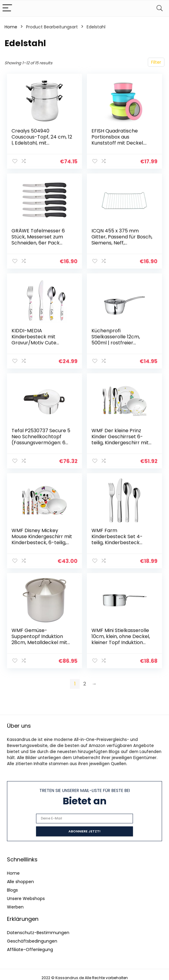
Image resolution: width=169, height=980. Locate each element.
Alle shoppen (20, 882)
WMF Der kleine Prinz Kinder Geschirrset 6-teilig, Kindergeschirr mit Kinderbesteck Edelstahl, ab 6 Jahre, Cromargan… (121, 443)
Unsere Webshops (26, 899)
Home (11, 27)
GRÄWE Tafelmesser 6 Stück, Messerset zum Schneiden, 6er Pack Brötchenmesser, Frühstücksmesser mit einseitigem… (38, 246)
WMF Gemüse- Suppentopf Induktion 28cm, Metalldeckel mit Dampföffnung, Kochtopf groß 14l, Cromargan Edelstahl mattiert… (41, 645)
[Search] (160, 8)
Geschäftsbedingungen (32, 941)
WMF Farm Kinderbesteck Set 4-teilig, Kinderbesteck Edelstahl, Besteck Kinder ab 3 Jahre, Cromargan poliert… (121, 546)
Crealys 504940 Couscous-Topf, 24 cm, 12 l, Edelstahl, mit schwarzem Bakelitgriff (42, 140)
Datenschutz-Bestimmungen (38, 933)
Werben (15, 907)
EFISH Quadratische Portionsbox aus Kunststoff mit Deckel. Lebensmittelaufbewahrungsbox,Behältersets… (121, 143)
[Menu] (7, 8)
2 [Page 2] (85, 684)
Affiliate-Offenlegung (30, 950)
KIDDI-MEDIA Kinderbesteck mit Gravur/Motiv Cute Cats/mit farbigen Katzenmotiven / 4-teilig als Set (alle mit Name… (41, 346)
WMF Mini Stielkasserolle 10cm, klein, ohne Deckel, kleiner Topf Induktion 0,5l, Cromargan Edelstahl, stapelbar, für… (121, 642)
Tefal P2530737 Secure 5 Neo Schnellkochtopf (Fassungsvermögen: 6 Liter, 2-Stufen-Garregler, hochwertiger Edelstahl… (42, 443)
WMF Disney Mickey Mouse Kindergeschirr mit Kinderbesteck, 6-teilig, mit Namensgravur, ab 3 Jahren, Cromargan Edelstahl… (42, 546)
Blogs (12, 890)
